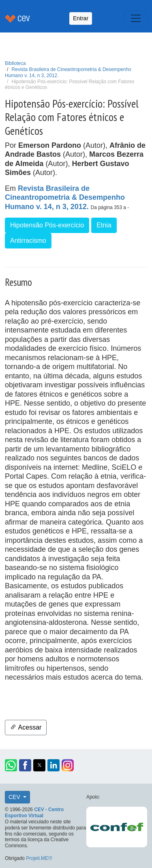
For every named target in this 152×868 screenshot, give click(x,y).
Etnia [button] (104, 225)
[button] (11, 765)
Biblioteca (15, 63)
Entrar (81, 18)
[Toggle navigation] (136, 18)
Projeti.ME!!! (39, 858)
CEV (15, 797)
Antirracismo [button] (28, 241)
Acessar (26, 727)
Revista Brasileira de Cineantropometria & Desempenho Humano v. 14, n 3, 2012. (65, 198)
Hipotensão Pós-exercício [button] (47, 225)
